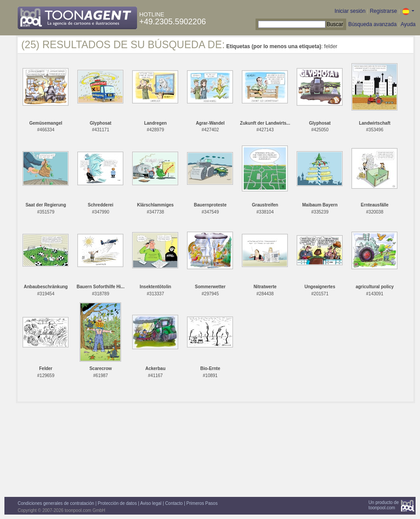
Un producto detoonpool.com (384, 505)
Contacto (174, 503)
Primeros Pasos (202, 503)
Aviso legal (151, 503)
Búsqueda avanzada (372, 24)
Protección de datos (117, 503)
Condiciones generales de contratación (56, 503)
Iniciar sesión (350, 11)
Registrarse (383, 11)
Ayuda (408, 24)
